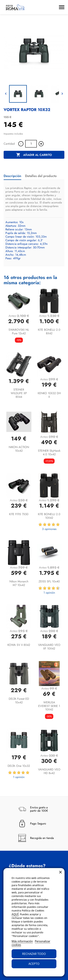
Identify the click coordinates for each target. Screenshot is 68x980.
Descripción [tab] (12, 176)
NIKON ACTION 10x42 (19, 449)
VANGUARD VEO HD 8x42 (49, 771)
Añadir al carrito (34, 155)
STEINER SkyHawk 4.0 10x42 (49, 452)
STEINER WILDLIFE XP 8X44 (19, 393)
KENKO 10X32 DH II (49, 395)
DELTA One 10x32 (19, 766)
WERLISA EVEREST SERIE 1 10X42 (49, 706)
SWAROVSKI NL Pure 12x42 (19, 332)
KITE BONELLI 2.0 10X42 (49, 516)
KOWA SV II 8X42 (19, 645)
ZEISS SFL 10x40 (49, 581)
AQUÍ (15, 914)
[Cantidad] (31, 144)
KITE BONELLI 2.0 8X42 (49, 332)
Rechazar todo (34, 954)
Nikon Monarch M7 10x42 (19, 583)
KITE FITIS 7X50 (19, 514)
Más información (22, 941)
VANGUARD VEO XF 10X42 (49, 647)
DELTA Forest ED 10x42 (19, 701)
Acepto (34, 964)
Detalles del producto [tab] (41, 176)
